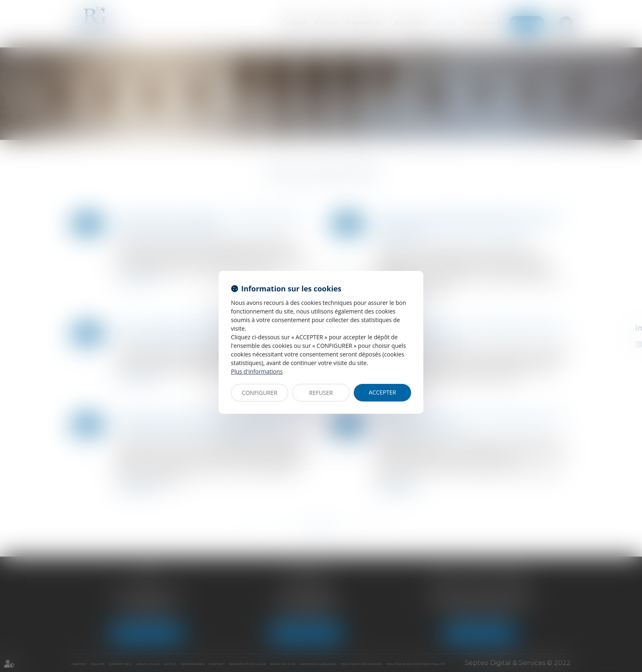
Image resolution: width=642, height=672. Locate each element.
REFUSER (321, 393)
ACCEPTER (383, 392)
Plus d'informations (257, 371)
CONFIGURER (260, 393)
